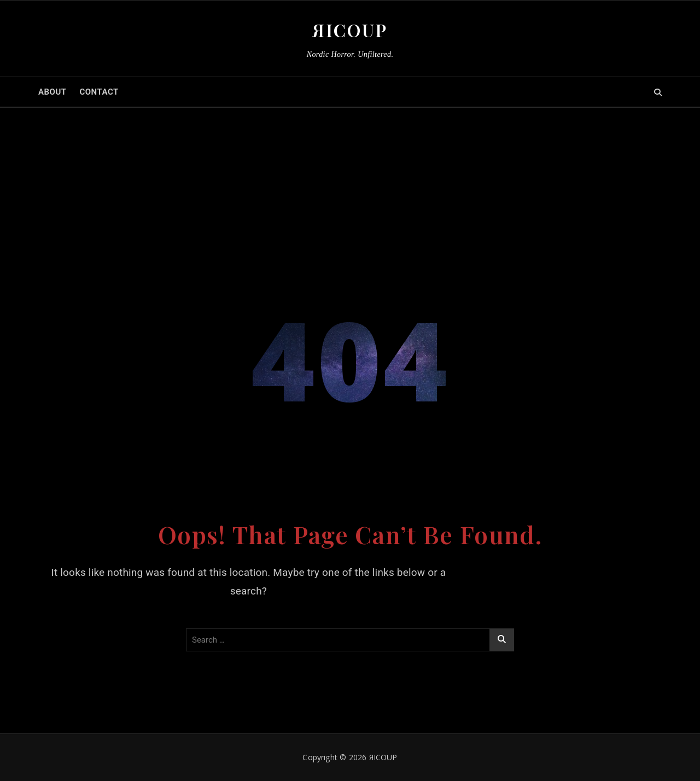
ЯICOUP (350, 30)
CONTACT (99, 92)
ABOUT (52, 92)
